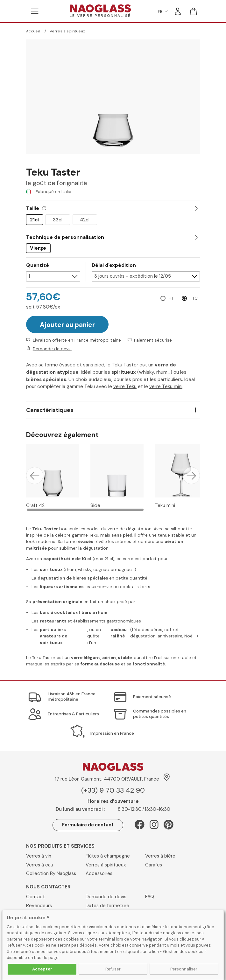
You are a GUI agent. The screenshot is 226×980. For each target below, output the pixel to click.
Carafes (154, 864)
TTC (194, 298)
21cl (34, 220)
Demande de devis (52, 348)
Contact (35, 896)
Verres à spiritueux (67, 31)
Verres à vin (39, 855)
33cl (58, 220)
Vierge (38, 248)
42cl (85, 220)
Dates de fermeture (107, 905)
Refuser (113, 969)
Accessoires (99, 873)
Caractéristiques (50, 409)
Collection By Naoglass (51, 873)
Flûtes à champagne (108, 855)
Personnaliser (184, 969)
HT (171, 298)
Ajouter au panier (67, 324)
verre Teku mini (166, 386)
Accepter (42, 969)
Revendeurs (39, 905)
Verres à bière (160, 855)
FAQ (150, 896)
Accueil (33, 31)
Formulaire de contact (88, 824)
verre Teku (125, 386)
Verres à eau (40, 864)
